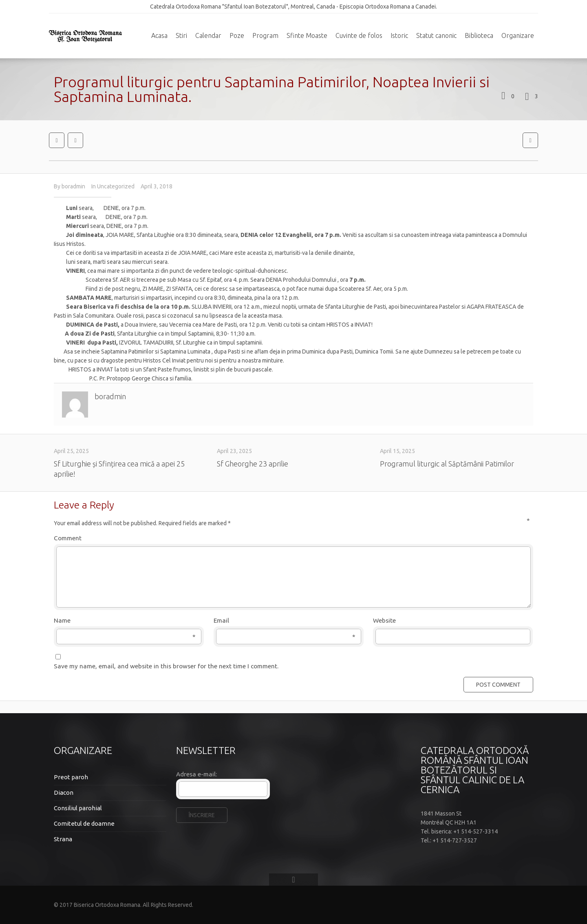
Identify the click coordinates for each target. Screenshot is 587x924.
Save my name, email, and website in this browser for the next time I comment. (166, 666)
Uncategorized (116, 186)
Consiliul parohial (78, 808)
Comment (292, 538)
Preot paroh (71, 777)
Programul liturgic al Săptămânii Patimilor (447, 464)
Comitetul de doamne (84, 823)
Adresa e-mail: (196, 774)
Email (285, 621)
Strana (63, 839)
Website (384, 620)
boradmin (73, 186)
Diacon (64, 792)
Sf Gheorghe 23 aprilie (253, 464)
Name (125, 621)
